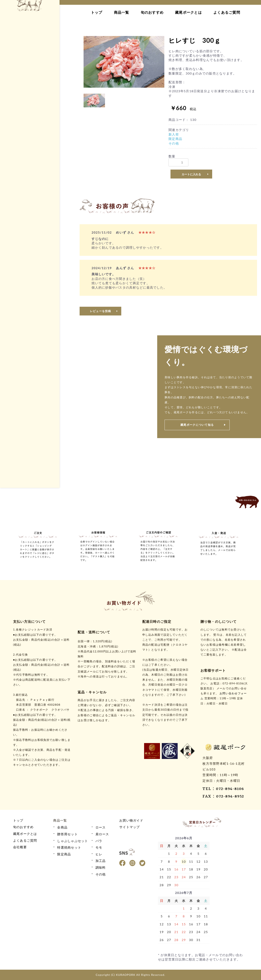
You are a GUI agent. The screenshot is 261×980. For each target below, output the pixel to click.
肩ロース (16, 151)
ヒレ (13, 172)
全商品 (14, 137)
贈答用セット (19, 222)
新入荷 (174, 134)
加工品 (14, 179)
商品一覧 (122, 12)
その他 (14, 193)
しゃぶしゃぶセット (24, 229)
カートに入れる (191, 174)
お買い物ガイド (28, 81)
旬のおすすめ (152, 12)
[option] (124, 62)
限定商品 (16, 186)
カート (28, 59)
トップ (97, 12)
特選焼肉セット (21, 236)
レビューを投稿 (101, 311)
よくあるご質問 (227, 12)
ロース (14, 144)
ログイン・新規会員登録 (28, 70)
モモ (13, 165)
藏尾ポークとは (188, 12)
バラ (13, 158)
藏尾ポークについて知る (197, 425)
